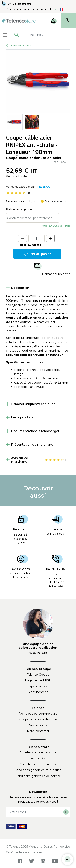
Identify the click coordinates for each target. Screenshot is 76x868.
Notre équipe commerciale (38, 714)
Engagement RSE (38, 680)
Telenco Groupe (38, 675)
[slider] (16, 193)
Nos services (38, 725)
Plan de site (62, 847)
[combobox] (42, 35)
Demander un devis (56, 274)
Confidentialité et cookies (24, 852)
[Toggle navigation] (5, 35)
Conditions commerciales (38, 764)
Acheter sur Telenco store (38, 752)
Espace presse (38, 686)
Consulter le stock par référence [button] (30, 218)
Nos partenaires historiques (38, 719)
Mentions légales (41, 847)
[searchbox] (48, 35)
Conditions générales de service (38, 776)
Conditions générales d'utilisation (38, 770)
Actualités (38, 758)
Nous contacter (38, 731)
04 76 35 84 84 (19, 4)
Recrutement (38, 692)
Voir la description (56, 226)
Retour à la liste (19, 45)
